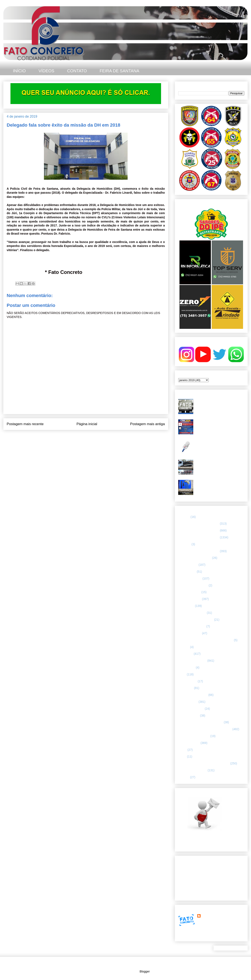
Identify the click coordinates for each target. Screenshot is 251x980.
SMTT (182, 756)
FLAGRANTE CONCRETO (196, 620)
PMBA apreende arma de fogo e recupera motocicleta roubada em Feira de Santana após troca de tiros (219, 485)
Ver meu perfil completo (194, 936)
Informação (186, 654)
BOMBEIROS (187, 572)
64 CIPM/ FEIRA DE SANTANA (199, 524)
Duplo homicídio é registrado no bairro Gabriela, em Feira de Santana (220, 402)
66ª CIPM (184, 544)
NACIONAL (186, 688)
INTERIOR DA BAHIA (192, 661)
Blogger (145, 971)
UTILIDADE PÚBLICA (193, 770)
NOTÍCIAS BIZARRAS (193, 695)
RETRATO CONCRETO (194, 736)
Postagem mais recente (25, 424)
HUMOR (184, 647)
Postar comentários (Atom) (92, 435)
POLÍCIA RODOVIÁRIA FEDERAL (201, 722)
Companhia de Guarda (193, 585)
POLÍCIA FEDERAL (191, 709)
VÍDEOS (46, 71)
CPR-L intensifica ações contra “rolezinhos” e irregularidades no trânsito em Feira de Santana (217, 465)
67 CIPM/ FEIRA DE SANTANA (199, 551)
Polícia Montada (189, 716)
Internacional (187, 667)
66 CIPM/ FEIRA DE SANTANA (199, 537)
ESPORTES (186, 606)
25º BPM (184, 517)
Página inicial (87, 424)
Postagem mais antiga (147, 424)
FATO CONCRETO (214, 916)
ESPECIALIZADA (190, 599)
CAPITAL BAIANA (190, 578)
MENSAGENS (188, 681)
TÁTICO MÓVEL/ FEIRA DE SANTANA (204, 763)
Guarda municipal (190, 633)
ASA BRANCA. (188, 565)
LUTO (182, 674)
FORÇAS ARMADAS (192, 626)
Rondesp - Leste (189, 743)
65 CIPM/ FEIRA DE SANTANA (199, 530)
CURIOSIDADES (189, 592)
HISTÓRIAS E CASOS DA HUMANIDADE (206, 640)
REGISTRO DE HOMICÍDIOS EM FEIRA (205, 729)
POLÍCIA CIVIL (188, 702)
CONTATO (77, 71)
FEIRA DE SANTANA (119, 71)
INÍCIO (19, 71)
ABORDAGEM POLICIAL (195, 558)
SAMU (182, 750)
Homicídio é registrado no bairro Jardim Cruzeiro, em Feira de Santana (216, 445)
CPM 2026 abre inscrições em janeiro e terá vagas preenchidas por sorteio (219, 425)
